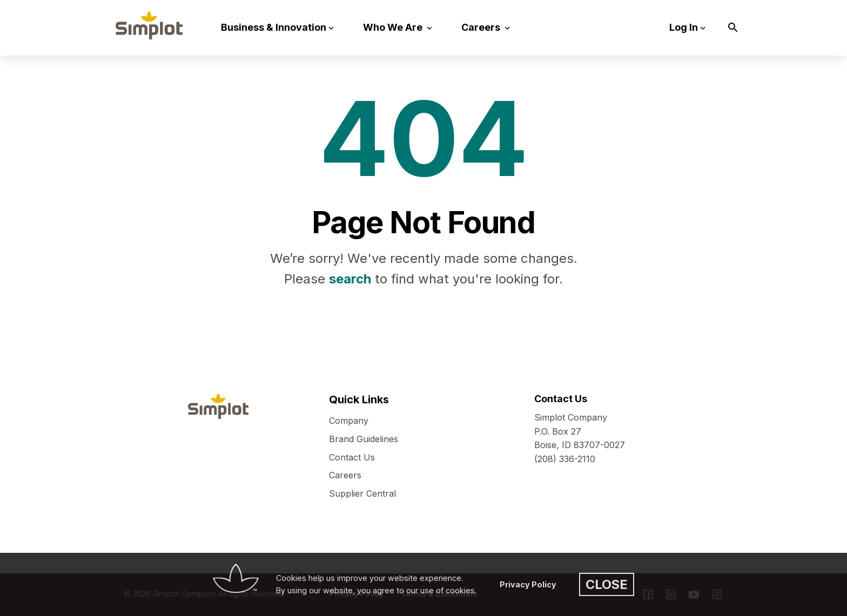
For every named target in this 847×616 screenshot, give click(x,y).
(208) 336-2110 (565, 459)
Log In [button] (684, 27)
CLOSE (607, 584)
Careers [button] (482, 27)
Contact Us (352, 457)
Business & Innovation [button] (274, 27)
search (350, 279)
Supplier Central (362, 493)
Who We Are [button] (394, 27)
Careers (345, 475)
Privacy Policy (528, 584)
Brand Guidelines (364, 439)
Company (349, 421)
